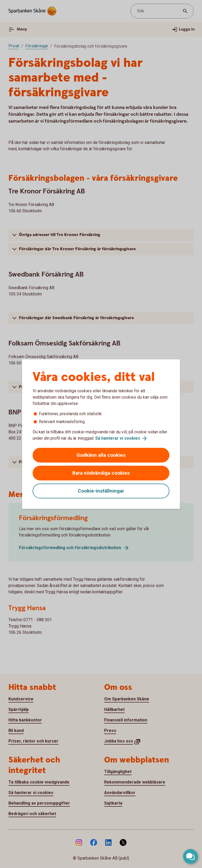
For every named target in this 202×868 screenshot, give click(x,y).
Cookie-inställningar (101, 491)
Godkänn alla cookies (101, 455)
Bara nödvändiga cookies (101, 473)
